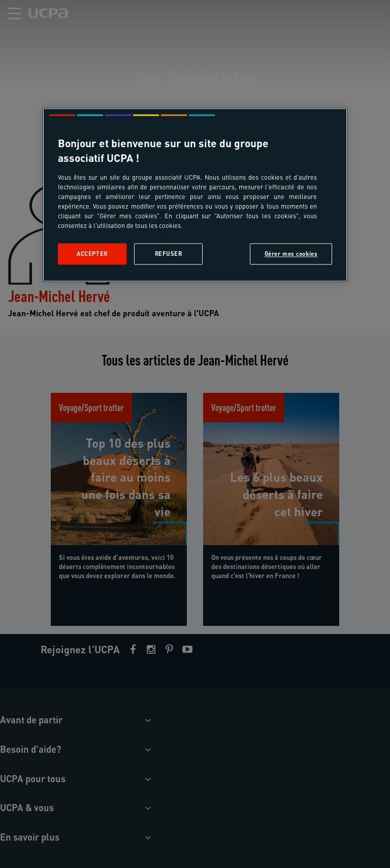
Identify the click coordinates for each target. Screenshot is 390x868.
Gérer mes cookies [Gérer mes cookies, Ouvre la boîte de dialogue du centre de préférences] (291, 254)
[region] (195, 195)
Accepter (92, 254)
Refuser (169, 254)
